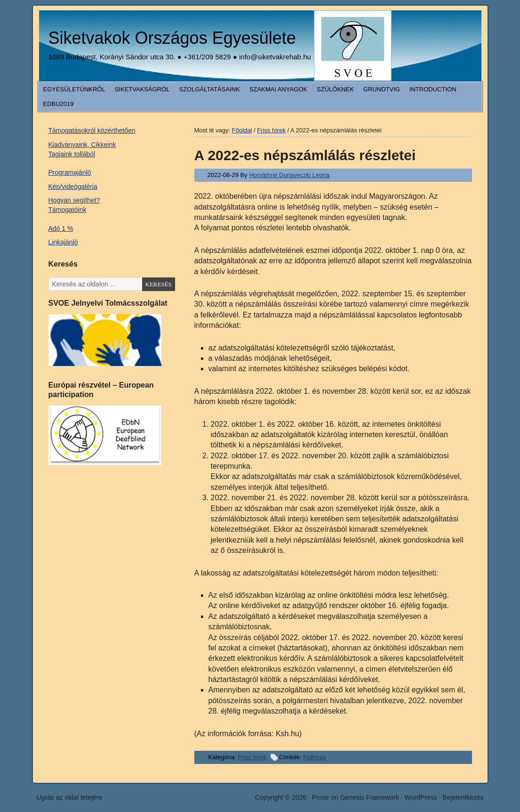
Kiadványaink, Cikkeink (82, 145)
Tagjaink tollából (72, 154)
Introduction (433, 89)
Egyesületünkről (74, 89)
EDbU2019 (59, 104)
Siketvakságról (142, 89)
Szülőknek (335, 89)
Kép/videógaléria (73, 187)
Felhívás (315, 757)
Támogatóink (68, 210)
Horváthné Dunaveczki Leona (289, 175)
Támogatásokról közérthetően (92, 130)
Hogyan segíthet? (74, 200)
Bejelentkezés (463, 797)
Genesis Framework (370, 797)
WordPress (421, 797)
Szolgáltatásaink (210, 89)
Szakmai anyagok (278, 89)
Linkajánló (63, 242)
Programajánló (70, 172)
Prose (321, 797)
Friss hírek (252, 757)
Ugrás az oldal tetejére (70, 797)
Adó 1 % (61, 228)
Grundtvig (382, 89)
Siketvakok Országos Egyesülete (172, 38)
